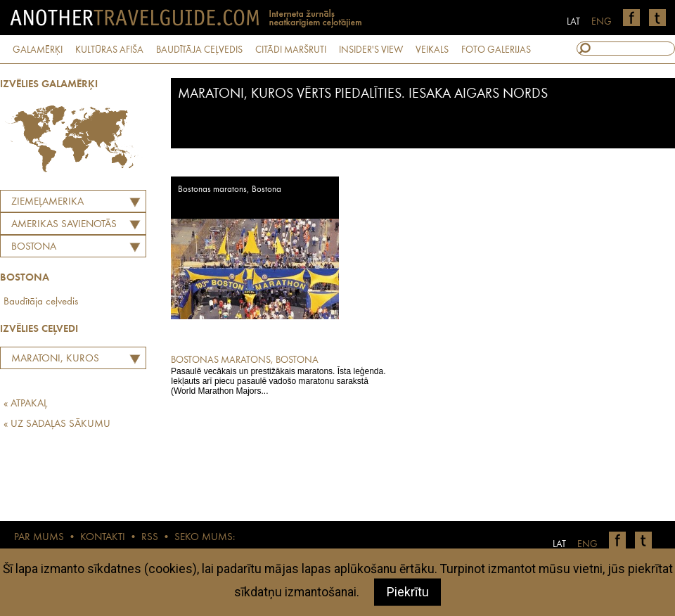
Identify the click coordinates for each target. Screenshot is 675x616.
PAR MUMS (39, 538)
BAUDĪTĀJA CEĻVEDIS (199, 50)
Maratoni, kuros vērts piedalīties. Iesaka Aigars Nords (62, 361)
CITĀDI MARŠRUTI (291, 50)
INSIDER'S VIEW (371, 50)
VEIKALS (432, 50)
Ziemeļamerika (47, 202)
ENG (602, 22)
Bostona (34, 247)
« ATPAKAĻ (25, 404)
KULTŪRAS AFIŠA (109, 50)
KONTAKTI (103, 538)
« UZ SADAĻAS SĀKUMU (57, 424)
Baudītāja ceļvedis (41, 302)
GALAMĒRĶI (38, 50)
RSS (150, 538)
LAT (573, 22)
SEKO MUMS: (205, 538)
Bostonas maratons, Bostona (230, 190)
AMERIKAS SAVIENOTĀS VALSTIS (60, 226)
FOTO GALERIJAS (496, 50)
